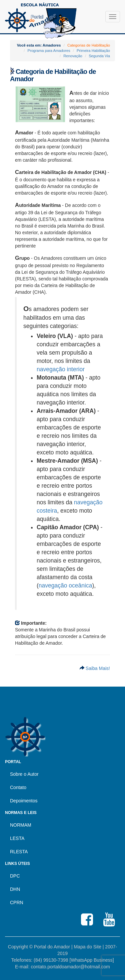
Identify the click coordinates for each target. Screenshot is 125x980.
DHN (15, 889)
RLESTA (19, 852)
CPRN (17, 902)
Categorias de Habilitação (89, 45)
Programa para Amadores (49, 51)
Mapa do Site (87, 947)
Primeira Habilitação (93, 51)
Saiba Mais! (97, 668)
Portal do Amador (52, 947)
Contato (18, 787)
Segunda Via (99, 56)
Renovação (73, 56)
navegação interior (61, 369)
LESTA (17, 838)
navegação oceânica (65, 585)
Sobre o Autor (24, 774)
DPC (15, 876)
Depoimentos (24, 801)
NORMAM (21, 825)
